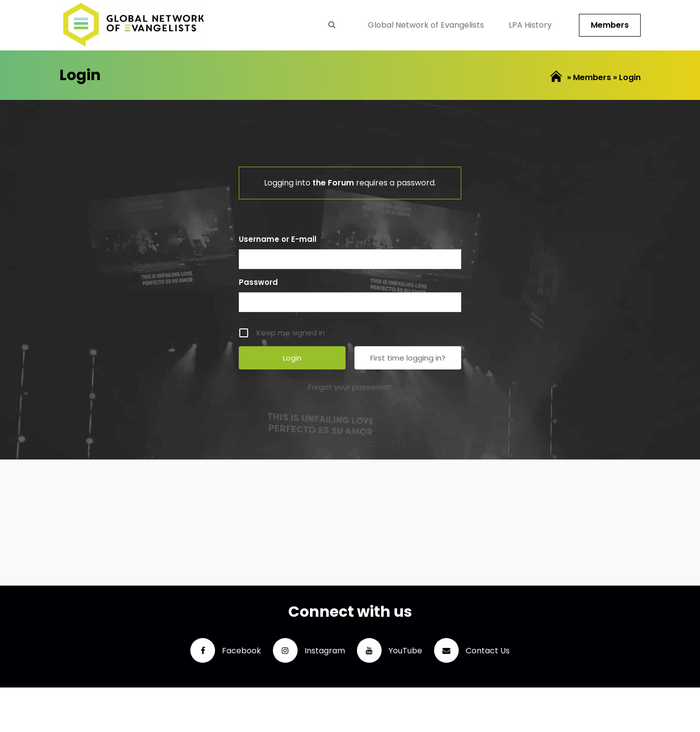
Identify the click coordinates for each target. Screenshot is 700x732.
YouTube (390, 650)
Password (258, 282)
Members (610, 25)
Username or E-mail (278, 239)
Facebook (226, 650)
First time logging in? (408, 358)
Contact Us (472, 650)
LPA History (530, 25)
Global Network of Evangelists (426, 25)
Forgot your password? (350, 387)
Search (332, 24)
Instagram (309, 650)
